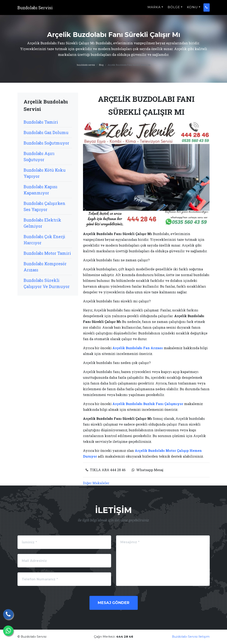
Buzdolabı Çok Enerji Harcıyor (44, 240)
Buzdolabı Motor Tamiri (47, 253)
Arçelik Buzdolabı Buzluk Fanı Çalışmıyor (148, 404)
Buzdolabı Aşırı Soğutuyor (39, 156)
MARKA (154, 9)
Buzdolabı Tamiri (41, 122)
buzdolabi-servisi (86, 65)
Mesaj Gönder (114, 603)
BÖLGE (174, 9)
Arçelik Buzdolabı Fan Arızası (138, 348)
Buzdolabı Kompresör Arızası (45, 267)
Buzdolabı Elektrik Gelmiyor (42, 223)
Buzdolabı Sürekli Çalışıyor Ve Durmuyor (47, 283)
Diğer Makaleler (96, 483)
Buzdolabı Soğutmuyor (46, 143)
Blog (101, 65)
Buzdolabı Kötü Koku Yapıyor (45, 173)
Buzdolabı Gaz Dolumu (46, 132)
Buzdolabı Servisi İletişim (191, 637)
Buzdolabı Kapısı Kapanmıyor (40, 190)
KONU (192, 9)
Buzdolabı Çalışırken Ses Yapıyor (44, 206)
